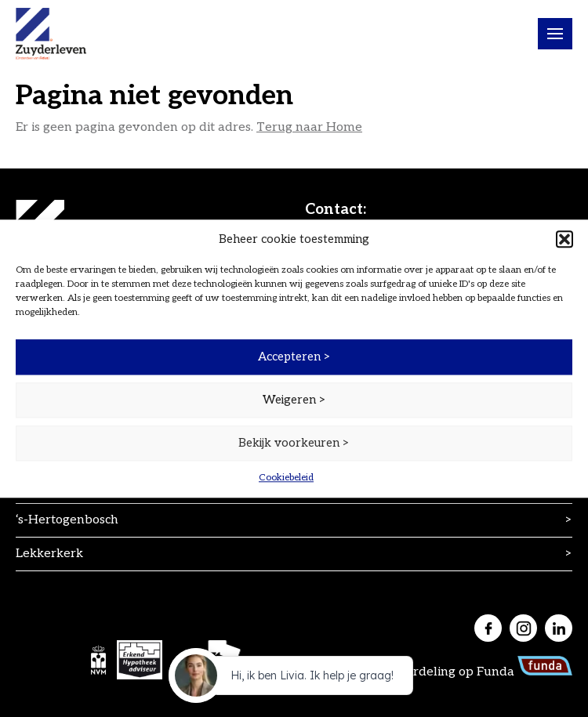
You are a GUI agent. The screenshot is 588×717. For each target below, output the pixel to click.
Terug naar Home (309, 127)
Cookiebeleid (286, 478)
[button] (564, 239)
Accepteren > (294, 357)
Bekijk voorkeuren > (294, 443)
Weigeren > (294, 400)
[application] (294, 679)
